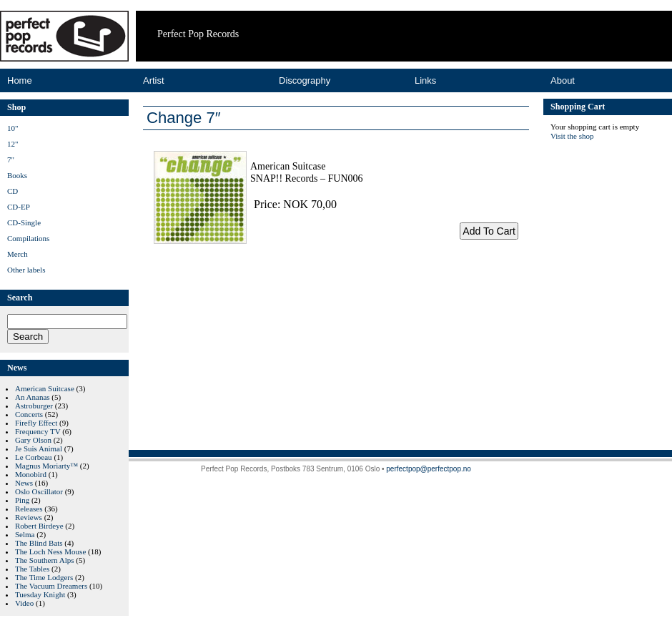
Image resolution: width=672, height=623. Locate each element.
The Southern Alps (45, 560)
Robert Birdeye (39, 526)
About (563, 80)
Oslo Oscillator (39, 491)
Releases (29, 509)
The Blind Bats (39, 543)
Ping (22, 500)
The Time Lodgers (44, 577)
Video (24, 603)
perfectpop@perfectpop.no (429, 469)
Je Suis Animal (39, 448)
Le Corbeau (34, 457)
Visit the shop (572, 136)
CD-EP (19, 207)
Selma (25, 534)
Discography (305, 80)
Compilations (28, 238)
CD (13, 191)
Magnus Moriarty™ (46, 466)
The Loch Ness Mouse (50, 551)
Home (20, 80)
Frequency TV (38, 431)
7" (11, 160)
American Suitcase (45, 388)
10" (13, 128)
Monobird (31, 474)
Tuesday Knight (40, 594)
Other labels (26, 270)
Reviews (29, 517)
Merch (18, 254)
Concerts (29, 414)
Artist (154, 80)
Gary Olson (33, 440)
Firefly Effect (36, 423)
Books (17, 175)
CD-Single (24, 222)
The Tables (32, 569)
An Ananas (33, 397)
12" (13, 144)
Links (425, 80)
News (24, 483)
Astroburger (34, 406)
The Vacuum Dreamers (51, 586)
